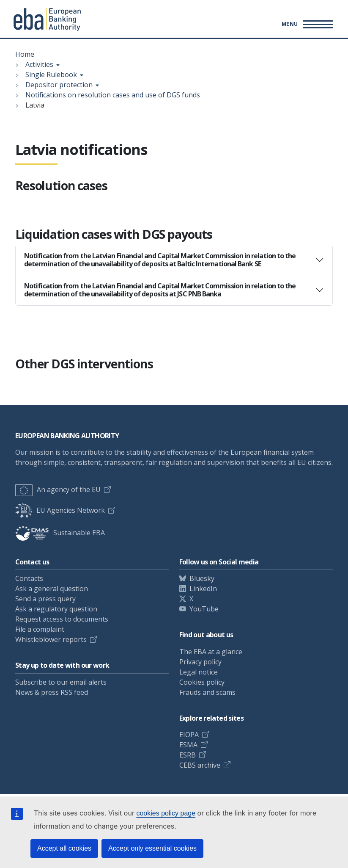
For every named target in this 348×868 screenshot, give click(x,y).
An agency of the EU (58, 489)
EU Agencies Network (60, 510)
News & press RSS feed (52, 692)
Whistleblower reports (51, 639)
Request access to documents (62, 619)
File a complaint (40, 629)
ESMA (188, 745)
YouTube (204, 609)
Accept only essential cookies (152, 848)
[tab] (174, 260)
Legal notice (199, 672)
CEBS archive (200, 765)
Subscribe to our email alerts (61, 682)
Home (25, 54)
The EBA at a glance (211, 652)
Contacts (29, 578)
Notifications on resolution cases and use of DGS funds (113, 95)
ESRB (188, 755)
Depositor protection (59, 85)
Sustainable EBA (60, 533)
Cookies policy (202, 682)
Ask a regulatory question (56, 609)
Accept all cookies (64, 848)
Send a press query (45, 599)
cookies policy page (166, 813)
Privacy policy (200, 662)
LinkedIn (203, 589)
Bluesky (202, 578)
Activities (39, 64)
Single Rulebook (51, 75)
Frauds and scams (207, 692)
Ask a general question (52, 589)
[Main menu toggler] (306, 24)
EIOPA (189, 735)
